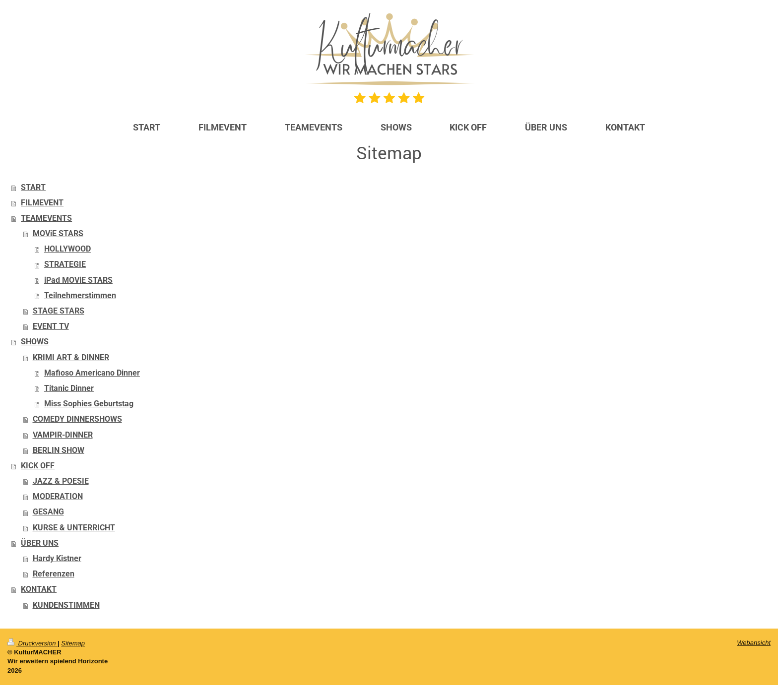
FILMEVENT (42, 203)
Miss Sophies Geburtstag (89, 404)
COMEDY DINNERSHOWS (77, 419)
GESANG (48, 512)
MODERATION (58, 497)
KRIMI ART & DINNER (71, 358)
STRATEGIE (65, 264)
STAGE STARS (59, 311)
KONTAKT (39, 589)
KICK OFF (38, 466)
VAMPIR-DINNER (63, 435)
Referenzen (54, 574)
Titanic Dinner (69, 388)
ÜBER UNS (40, 543)
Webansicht (754, 643)
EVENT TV (51, 326)
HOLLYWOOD (67, 249)
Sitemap (73, 643)
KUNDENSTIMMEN (66, 605)
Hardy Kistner (57, 559)
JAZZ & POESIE (61, 481)
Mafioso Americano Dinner (92, 373)
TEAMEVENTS (46, 218)
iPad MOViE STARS (78, 280)
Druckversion (32, 643)
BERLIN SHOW (59, 450)
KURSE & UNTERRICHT (74, 528)
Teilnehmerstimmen (80, 296)
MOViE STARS (58, 234)
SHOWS (35, 342)
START (33, 188)
